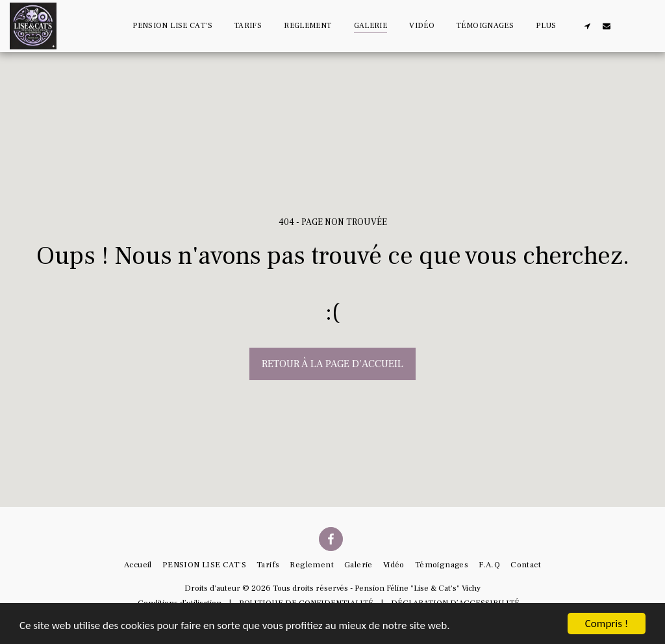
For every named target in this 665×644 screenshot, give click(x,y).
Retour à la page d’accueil (332, 364)
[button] (587, 26)
